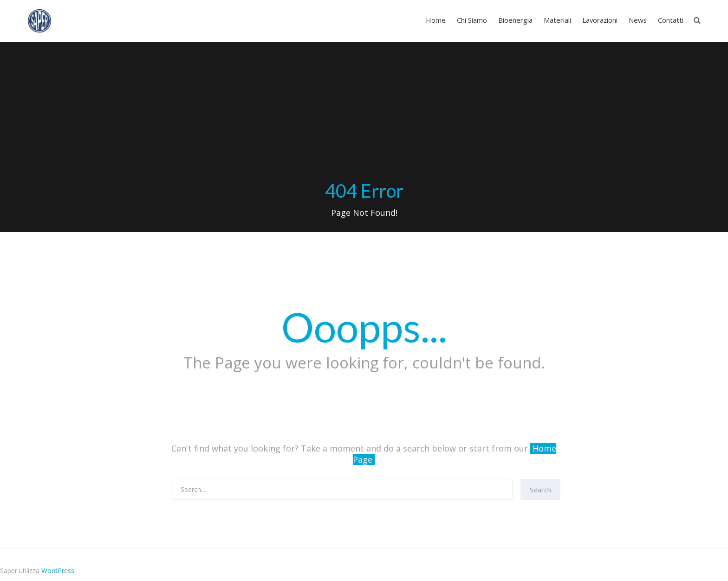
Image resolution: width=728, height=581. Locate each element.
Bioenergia (515, 20)
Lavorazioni (600, 20)
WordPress (58, 571)
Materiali (557, 20)
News (638, 20)
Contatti (671, 20)
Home (436, 20)
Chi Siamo (472, 20)
